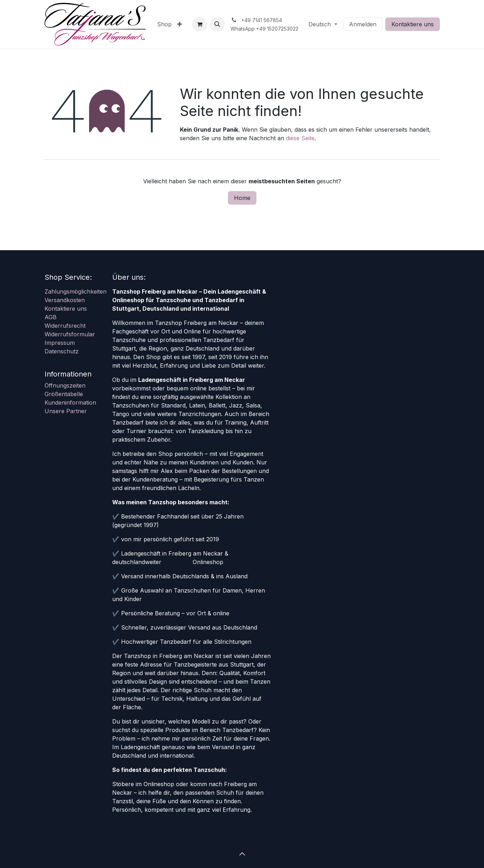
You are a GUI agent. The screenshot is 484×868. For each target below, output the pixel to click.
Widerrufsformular (70, 334)
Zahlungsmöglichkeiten (76, 291)
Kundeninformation (70, 403)
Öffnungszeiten (65, 385)
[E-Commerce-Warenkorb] (199, 24)
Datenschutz (62, 351)
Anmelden (363, 24)
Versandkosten (65, 300)
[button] (217, 24)
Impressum (60, 343)
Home (242, 198)
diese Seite (300, 138)
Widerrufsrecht (65, 326)
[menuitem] (164, 24)
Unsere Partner (66, 411)
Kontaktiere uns (413, 24)
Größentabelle (64, 394)
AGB (51, 317)
